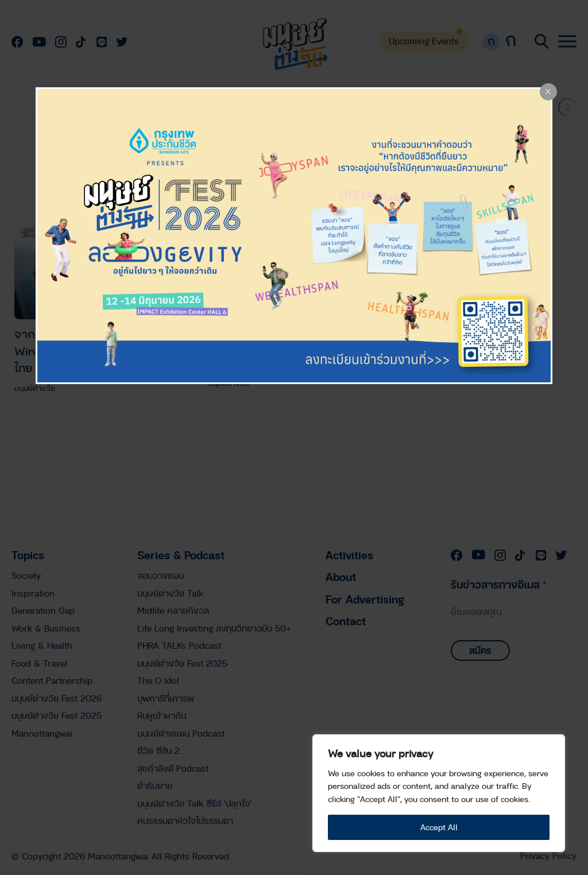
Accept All (439, 827)
